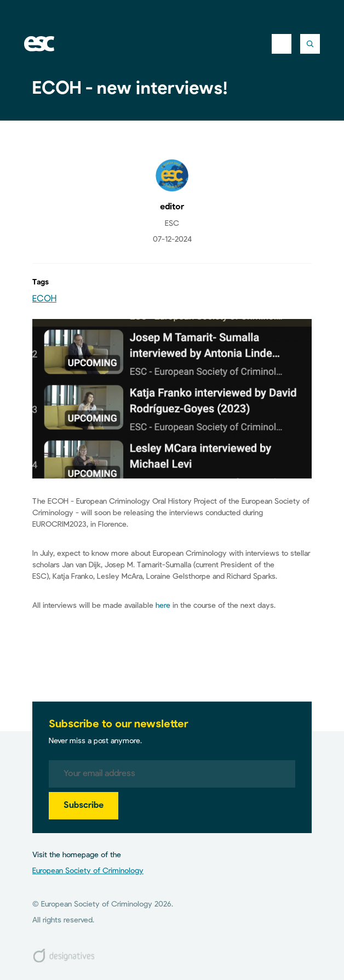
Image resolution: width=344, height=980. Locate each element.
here (163, 606)
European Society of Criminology (88, 871)
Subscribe (84, 806)
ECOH (44, 299)
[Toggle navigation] (282, 44)
